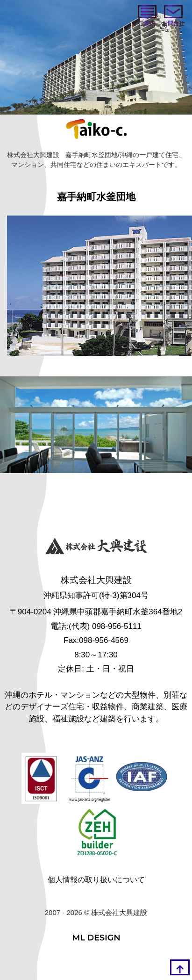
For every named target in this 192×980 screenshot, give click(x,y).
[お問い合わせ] (173, 16)
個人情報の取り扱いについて (96, 880)
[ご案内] (147, 16)
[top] (180, 967)
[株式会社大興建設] (96, 547)
